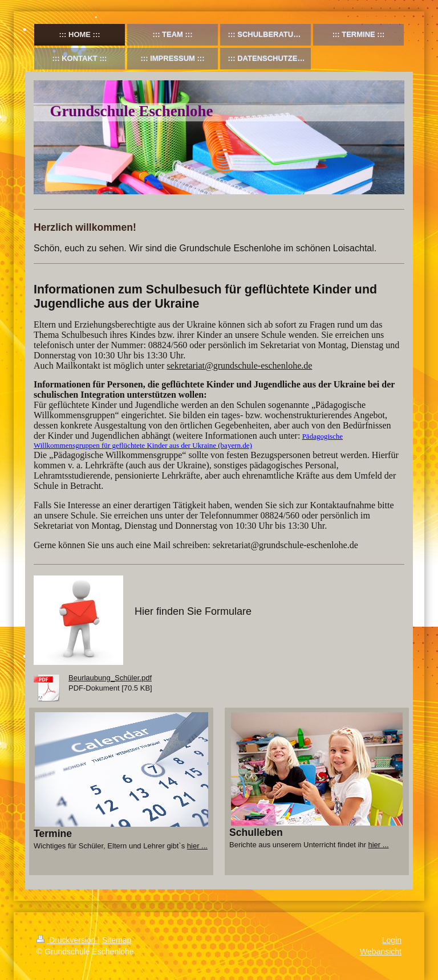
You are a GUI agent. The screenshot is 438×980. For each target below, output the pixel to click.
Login (392, 940)
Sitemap (117, 940)
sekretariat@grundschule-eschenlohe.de (239, 366)
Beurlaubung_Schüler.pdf (110, 678)
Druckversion (67, 940)
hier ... (197, 846)
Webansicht (381, 952)
